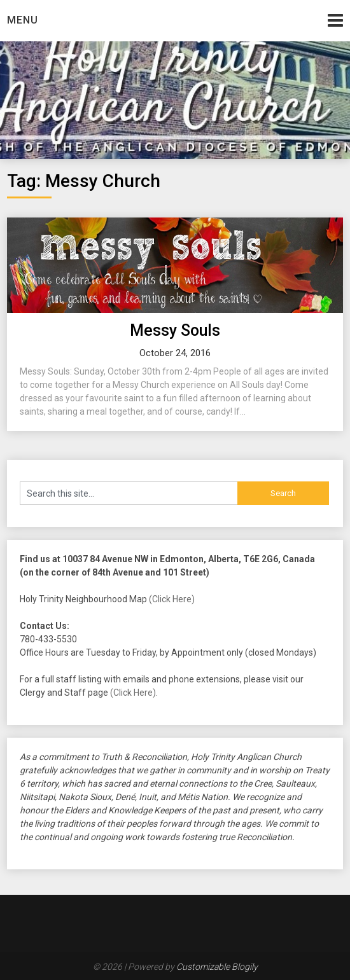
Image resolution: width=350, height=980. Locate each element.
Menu (23, 20)
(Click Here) (172, 599)
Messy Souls (175, 330)
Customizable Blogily (217, 967)
